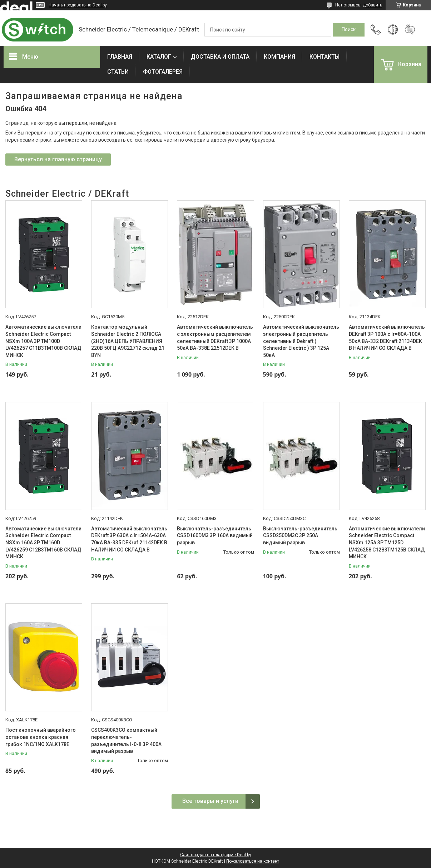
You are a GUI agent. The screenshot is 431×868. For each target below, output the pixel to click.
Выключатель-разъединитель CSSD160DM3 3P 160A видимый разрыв (215, 536)
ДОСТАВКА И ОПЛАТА (220, 57)
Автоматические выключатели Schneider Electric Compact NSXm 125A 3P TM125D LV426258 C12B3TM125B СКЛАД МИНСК (387, 543)
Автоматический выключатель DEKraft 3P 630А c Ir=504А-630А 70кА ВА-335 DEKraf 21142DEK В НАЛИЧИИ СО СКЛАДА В (129, 539)
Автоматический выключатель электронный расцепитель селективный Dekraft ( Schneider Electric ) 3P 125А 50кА (301, 341)
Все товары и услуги (210, 801)
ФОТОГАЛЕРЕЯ (163, 72)
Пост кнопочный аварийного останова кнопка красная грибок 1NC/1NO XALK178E (41, 737)
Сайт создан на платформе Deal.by (216, 855)
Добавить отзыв (410, 30)
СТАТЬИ (118, 72)
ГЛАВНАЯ (120, 57)
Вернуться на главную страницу (58, 159)
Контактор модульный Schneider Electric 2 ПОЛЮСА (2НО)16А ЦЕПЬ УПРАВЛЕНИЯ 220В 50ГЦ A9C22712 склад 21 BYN (128, 341)
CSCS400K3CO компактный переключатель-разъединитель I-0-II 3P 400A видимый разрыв (126, 741)
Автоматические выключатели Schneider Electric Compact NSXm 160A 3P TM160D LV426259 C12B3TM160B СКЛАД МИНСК (43, 543)
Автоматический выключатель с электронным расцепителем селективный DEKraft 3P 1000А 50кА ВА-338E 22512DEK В (215, 337)
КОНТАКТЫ (325, 57)
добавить (372, 5)
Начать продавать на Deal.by (78, 5)
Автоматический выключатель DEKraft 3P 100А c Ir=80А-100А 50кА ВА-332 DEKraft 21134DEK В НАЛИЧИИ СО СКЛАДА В (387, 337)
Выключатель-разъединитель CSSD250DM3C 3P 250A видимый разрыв (300, 536)
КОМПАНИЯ (279, 57)
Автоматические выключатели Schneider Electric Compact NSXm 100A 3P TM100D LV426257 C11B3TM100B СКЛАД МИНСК (43, 341)
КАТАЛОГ (159, 57)
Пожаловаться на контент (253, 861)
